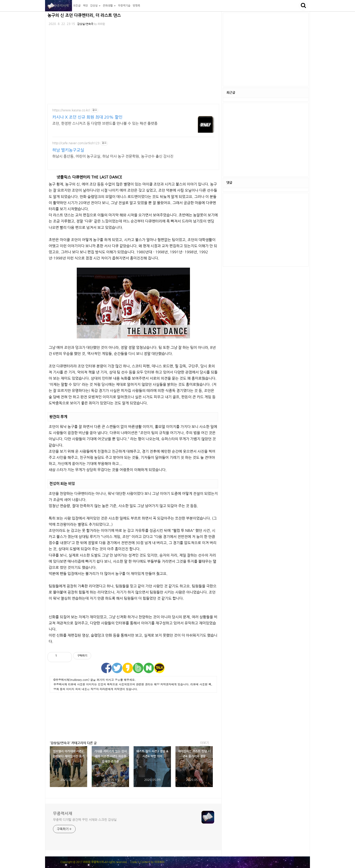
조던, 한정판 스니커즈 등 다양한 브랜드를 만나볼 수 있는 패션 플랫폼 (105, 123)
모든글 (77, 6)
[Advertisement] (133, 715)
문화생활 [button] (109, 6)
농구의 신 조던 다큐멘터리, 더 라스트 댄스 (84, 15)
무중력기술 (124, 6)
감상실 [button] (95, 6)
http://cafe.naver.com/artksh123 (76, 143)
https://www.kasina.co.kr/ (71, 110)
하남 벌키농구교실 (68, 150)
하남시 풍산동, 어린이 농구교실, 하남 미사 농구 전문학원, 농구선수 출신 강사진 (113, 156)
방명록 (136, 6)
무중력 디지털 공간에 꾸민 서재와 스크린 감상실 (85, 820)
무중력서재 (59, 6)
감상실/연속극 (85, 24)
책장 (85, 6)
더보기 (205, 743)
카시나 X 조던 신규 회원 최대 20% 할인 (87, 117)
